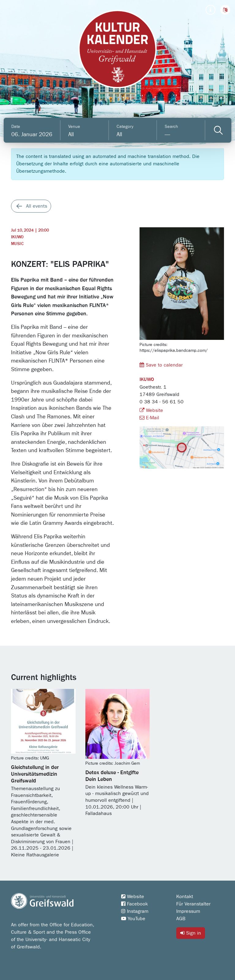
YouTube (133, 919)
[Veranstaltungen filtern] (218, 130)
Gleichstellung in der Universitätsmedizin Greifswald (35, 774)
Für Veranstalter (193, 904)
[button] (225, 10)
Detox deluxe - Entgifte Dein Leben (112, 776)
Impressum (188, 911)
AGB (181, 919)
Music (17, 244)
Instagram (135, 911)
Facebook (134, 904)
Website (151, 410)
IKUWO (17, 237)
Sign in (191, 933)
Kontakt (185, 897)
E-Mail (149, 418)
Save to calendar (161, 365)
